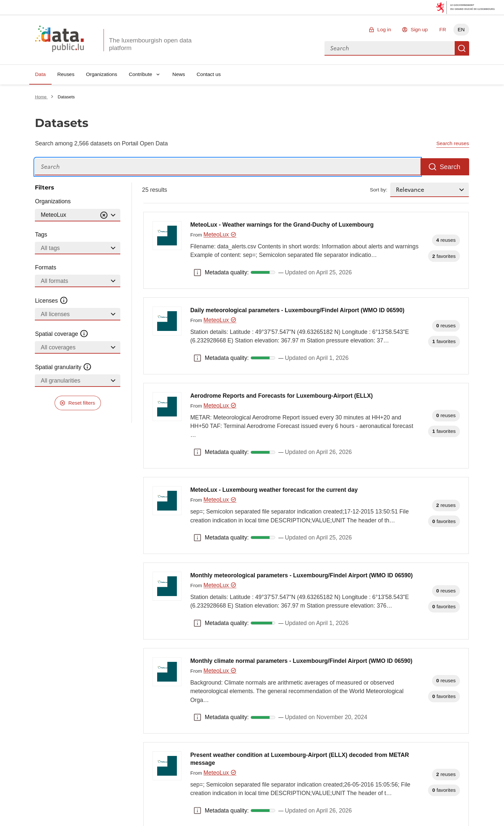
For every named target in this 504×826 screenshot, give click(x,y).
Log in (384, 29)
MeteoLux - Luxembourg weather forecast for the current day (274, 490)
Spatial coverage (61, 334)
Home (41, 97)
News (179, 74)
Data (40, 74)
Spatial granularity (63, 367)
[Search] (228, 167)
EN (461, 29)
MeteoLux (220, 235)
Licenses (51, 301)
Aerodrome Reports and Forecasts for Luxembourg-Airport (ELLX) (282, 396)
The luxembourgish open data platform (150, 44)
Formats (46, 267)
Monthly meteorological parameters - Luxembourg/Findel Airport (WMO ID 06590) (302, 575)
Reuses (66, 74)
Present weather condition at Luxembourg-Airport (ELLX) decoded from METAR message (300, 759)
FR (443, 29)
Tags (41, 235)
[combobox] (390, 48)
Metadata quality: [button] (198, 272)
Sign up (419, 29)
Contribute (141, 74)
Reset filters (82, 403)
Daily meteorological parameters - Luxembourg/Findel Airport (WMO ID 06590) (297, 310)
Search (462, 48)
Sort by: (379, 190)
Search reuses (453, 143)
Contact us (209, 74)
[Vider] (104, 215)
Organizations (102, 74)
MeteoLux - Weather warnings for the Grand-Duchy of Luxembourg (282, 225)
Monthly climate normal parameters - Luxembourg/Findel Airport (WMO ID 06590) (301, 661)
